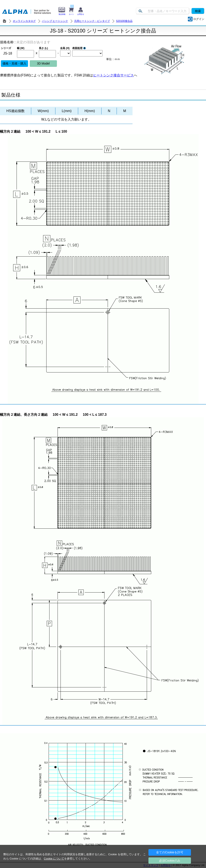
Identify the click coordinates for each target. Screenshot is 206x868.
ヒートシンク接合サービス (113, 75)
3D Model (43, 63)
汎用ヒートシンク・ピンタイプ (92, 21)
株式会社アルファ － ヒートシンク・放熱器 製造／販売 (4, 21)
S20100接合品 (124, 21)
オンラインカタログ (24, 21)
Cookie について (54, 859)
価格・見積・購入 (14, 63)
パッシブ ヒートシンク (55, 21)
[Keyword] (163, 11)
